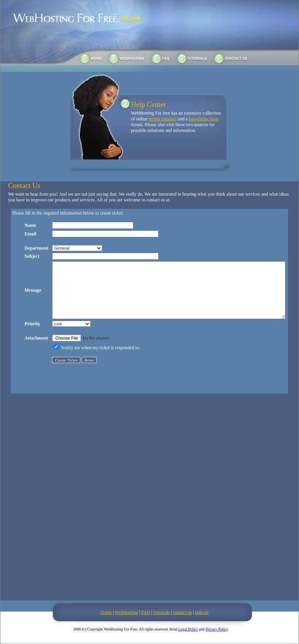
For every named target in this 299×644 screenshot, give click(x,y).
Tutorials (161, 612)
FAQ (146, 612)
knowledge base (204, 119)
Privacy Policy (217, 629)
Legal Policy (188, 629)
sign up (202, 612)
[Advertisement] (93, 501)
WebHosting (127, 612)
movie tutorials (163, 119)
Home (106, 612)
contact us (182, 612)
